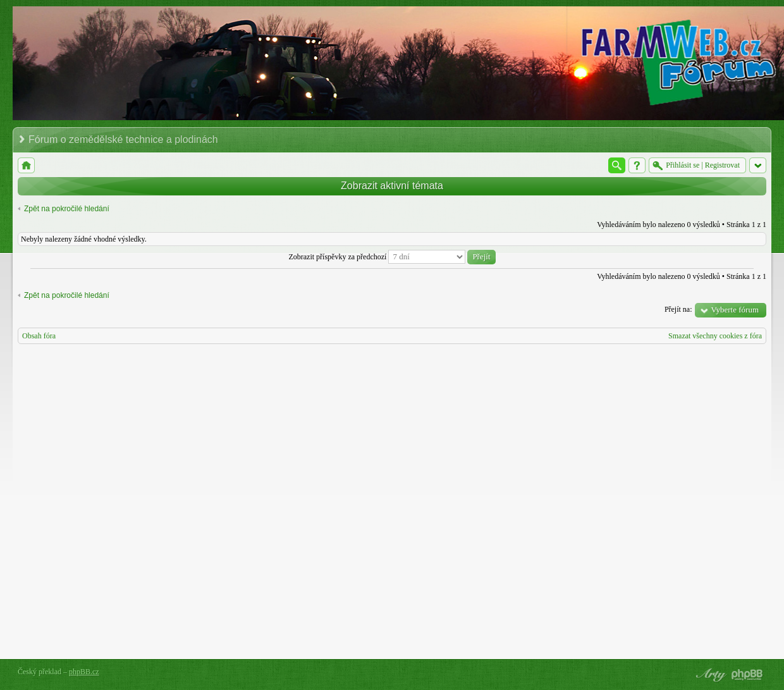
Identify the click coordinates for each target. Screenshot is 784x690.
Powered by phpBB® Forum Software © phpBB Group (747, 675)
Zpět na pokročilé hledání (67, 209)
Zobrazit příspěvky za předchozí (392, 257)
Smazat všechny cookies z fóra (715, 336)
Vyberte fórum (735, 310)
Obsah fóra (39, 336)
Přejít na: (678, 309)
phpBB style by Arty (709, 675)
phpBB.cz (84, 672)
